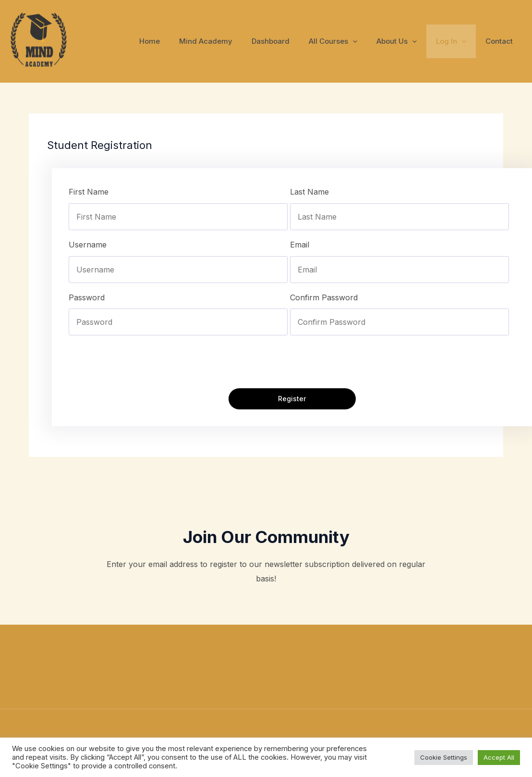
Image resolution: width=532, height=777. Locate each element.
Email (300, 245)
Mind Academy (232, 41)
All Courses (350, 41)
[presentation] (142, 362)
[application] (369, 41)
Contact (502, 41)
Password (87, 297)
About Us (409, 41)
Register (292, 399)
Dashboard (292, 41)
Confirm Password (324, 297)
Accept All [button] (499, 757)
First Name (89, 192)
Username (88, 245)
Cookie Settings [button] (444, 757)
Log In (458, 41)
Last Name (309, 192)
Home (181, 41)
